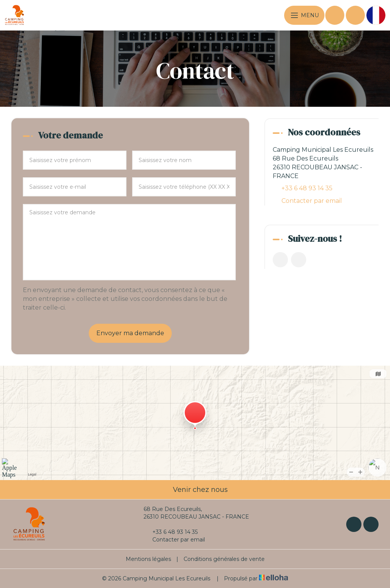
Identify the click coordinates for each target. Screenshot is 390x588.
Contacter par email (312, 201)
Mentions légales (148, 559)
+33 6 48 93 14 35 (171, 532)
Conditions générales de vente (224, 559)
